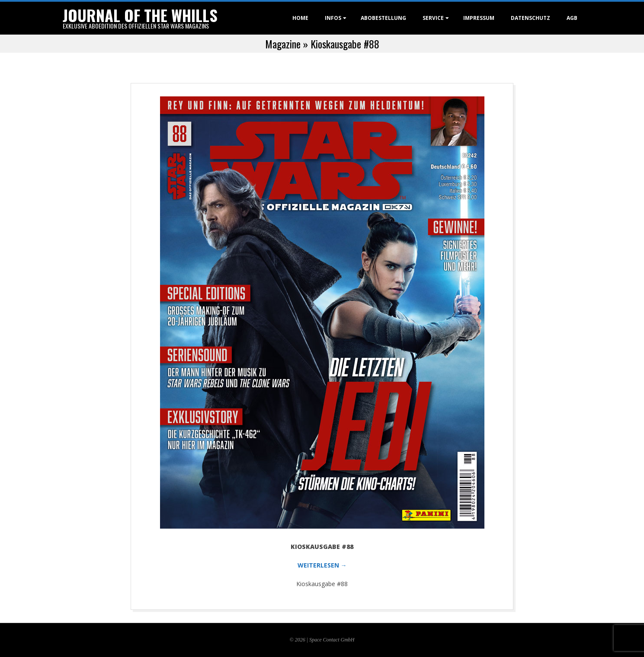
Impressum (479, 18)
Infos (333, 18)
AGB (572, 18)
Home (300, 18)
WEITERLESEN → (322, 565)
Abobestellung (383, 18)
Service (433, 18)
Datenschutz (530, 18)
